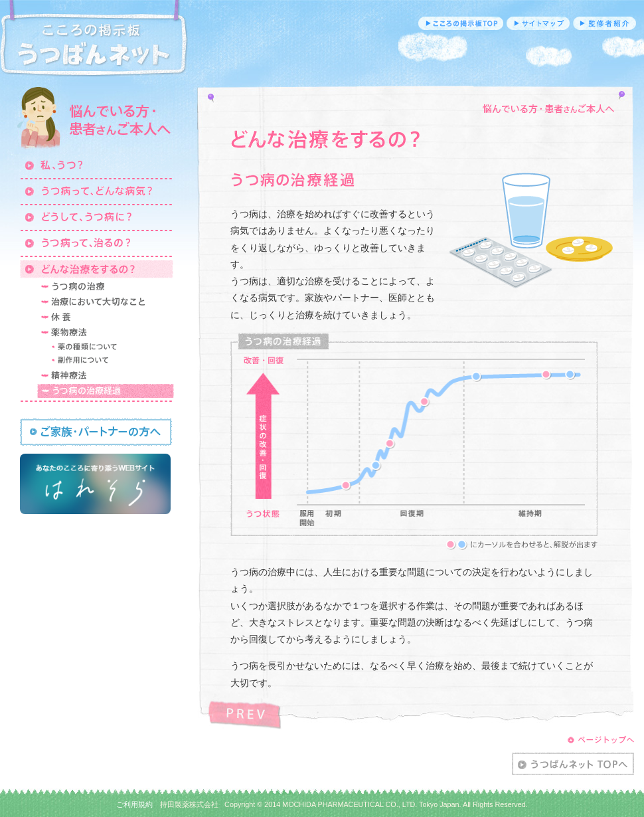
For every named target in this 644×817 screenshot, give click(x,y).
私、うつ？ (96, 165)
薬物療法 (106, 332)
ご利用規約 (134, 804)
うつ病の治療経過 (106, 391)
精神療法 (106, 375)
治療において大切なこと (106, 302)
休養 (106, 317)
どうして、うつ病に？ (96, 217)
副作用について (111, 361)
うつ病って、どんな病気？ (96, 191)
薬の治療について (111, 347)
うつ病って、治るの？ (96, 242)
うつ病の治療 (106, 286)
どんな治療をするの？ (96, 268)
